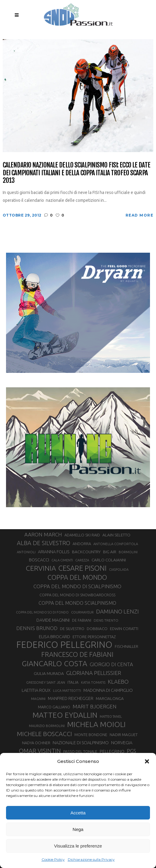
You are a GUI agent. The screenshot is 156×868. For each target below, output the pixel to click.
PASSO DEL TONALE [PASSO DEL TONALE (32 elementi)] (80, 751)
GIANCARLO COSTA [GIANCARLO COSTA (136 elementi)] (55, 663)
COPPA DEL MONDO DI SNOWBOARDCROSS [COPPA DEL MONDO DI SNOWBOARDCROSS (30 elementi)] (77, 595)
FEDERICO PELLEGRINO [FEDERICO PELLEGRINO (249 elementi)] (64, 645)
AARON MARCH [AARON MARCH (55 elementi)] (43, 534)
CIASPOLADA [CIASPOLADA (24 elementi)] (119, 570)
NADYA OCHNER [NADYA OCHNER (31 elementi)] (36, 743)
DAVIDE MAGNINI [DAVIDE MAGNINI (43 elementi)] (53, 620)
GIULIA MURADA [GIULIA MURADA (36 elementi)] (49, 673)
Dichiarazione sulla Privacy (91, 859)
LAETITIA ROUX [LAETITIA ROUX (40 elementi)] (36, 690)
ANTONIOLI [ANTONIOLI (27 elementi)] (26, 552)
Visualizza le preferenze (78, 846)
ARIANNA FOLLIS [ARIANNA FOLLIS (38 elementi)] (54, 552)
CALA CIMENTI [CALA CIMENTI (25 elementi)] (62, 560)
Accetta (78, 813)
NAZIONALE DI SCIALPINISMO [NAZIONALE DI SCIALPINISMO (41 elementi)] (81, 743)
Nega (78, 829)
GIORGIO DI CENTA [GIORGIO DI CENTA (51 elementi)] (111, 664)
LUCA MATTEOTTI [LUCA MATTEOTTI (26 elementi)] (67, 691)
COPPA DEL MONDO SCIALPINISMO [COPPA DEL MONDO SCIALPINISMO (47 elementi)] (77, 603)
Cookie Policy (53, 859)
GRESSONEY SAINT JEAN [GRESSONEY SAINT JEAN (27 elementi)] (46, 682)
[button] (147, 761)
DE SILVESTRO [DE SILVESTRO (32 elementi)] (72, 629)
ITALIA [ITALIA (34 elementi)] (73, 682)
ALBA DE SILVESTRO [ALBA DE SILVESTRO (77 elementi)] (44, 543)
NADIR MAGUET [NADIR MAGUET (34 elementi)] (124, 735)
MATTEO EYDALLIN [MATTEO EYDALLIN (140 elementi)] (65, 715)
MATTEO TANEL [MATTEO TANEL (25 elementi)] (111, 717)
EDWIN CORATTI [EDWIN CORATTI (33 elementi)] (124, 629)
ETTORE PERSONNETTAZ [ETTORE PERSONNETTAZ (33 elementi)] (94, 637)
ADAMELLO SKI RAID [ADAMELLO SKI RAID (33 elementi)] (82, 535)
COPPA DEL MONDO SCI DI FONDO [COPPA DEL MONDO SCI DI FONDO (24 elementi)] (42, 612)
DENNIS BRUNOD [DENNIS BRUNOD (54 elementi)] (37, 628)
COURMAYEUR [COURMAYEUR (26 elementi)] (82, 612)
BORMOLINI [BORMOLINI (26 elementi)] (128, 552)
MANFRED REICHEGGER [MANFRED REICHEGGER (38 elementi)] (71, 698)
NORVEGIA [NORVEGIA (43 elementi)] (122, 743)
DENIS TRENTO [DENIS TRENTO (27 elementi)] (106, 620)
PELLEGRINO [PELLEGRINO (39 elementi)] (112, 751)
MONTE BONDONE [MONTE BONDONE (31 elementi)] (91, 735)
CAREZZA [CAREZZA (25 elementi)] (82, 560)
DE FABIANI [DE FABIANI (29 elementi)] (82, 620)
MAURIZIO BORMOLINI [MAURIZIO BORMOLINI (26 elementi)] (47, 726)
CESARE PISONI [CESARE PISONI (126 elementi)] (83, 568)
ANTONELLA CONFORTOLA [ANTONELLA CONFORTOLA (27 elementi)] (116, 544)
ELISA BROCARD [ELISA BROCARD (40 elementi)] (55, 637)
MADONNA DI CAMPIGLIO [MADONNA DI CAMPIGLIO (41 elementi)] (108, 690)
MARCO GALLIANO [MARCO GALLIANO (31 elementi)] (54, 707)
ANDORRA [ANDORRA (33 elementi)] (82, 544)
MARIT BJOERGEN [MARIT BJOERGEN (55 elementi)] (95, 706)
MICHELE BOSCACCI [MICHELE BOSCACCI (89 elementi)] (44, 734)
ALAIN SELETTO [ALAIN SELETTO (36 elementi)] (116, 535)
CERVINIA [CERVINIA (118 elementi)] (41, 568)
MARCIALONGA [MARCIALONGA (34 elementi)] (110, 699)
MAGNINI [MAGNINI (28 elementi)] (38, 699)
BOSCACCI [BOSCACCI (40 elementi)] (39, 560)
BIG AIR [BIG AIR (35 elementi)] (110, 552)
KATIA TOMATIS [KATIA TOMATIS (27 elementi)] (93, 682)
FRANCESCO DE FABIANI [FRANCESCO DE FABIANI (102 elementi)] (77, 654)
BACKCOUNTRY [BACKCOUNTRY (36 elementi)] (86, 552)
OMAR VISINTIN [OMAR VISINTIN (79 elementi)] (40, 751)
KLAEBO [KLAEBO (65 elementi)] (118, 682)
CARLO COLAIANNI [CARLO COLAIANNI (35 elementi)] (109, 560)
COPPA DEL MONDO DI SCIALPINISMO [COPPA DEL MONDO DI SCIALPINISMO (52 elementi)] (77, 586)
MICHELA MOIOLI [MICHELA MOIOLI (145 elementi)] (96, 724)
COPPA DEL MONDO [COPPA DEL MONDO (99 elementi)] (77, 577)
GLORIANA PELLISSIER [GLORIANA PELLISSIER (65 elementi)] (94, 673)
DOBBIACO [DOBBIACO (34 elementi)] (97, 629)
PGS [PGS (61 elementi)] (131, 751)
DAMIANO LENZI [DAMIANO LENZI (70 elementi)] (117, 611)
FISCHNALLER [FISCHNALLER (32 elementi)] (126, 646)
